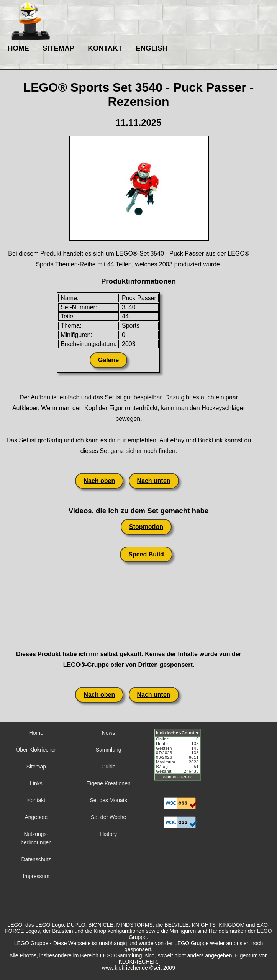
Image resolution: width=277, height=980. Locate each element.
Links (36, 783)
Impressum (36, 876)
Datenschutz (36, 859)
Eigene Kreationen (109, 783)
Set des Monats (108, 800)
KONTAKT (105, 48)
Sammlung (109, 750)
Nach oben (99, 481)
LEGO (265, 931)
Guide (108, 767)
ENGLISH (152, 48)
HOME (18, 48)
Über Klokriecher (36, 750)
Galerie (108, 360)
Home (36, 733)
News (109, 733)
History (108, 834)
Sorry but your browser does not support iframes (181, 759)
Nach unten (154, 481)
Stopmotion (146, 527)
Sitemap (36, 767)
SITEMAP (58, 48)
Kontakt (36, 800)
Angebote (36, 817)
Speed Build (146, 554)
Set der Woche (108, 817)
